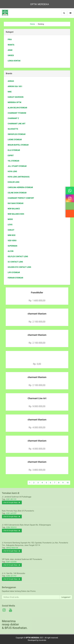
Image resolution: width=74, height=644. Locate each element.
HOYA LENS (12, 171)
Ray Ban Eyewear (16, 203)
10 (68, 483)
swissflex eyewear (17, 134)
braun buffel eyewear (18, 145)
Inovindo (42, 640)
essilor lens (14, 182)
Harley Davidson (16, 97)
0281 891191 (11, 501)
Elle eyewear (14, 150)
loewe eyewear (15, 140)
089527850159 (12, 550)
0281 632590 (11, 564)
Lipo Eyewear (14, 272)
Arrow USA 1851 (15, 86)
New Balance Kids (16, 214)
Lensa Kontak (14, 61)
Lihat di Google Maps (12, 504)
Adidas (11, 81)
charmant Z (13, 118)
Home (32, 24)
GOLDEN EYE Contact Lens (19, 267)
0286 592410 (11, 529)
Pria (10, 39)
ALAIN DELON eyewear (17, 108)
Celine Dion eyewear (17, 193)
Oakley (11, 230)
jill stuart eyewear (17, 166)
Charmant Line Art (17, 124)
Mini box (12, 235)
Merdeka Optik (15, 102)
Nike (10, 92)
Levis (10, 225)
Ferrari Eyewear (15, 278)
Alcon (11, 251)
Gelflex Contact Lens (18, 257)
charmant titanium (17, 113)
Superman (12, 246)
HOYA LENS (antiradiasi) (19, 177)
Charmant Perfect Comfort (21, 198)
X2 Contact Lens (15, 262)
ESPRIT (11, 156)
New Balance (14, 209)
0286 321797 (11, 578)
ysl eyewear (13, 161)
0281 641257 (11, 515)
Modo (10, 219)
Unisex (11, 55)
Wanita (11, 45)
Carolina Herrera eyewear (20, 187)
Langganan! (66, 599)
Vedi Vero (12, 241)
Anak (10, 50)
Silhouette (13, 129)
